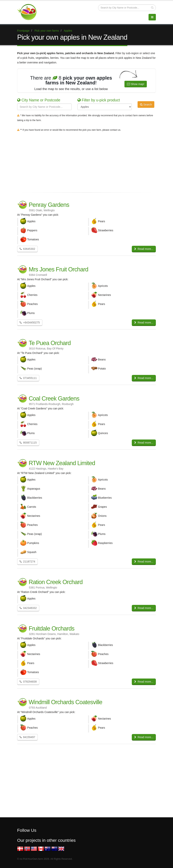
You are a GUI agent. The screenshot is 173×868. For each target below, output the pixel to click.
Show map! (136, 84)
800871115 (28, 443)
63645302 (27, 249)
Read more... (144, 249)
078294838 (28, 682)
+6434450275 (30, 322)
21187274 (27, 562)
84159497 (27, 737)
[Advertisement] (86, 161)
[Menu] (152, 17)
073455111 (28, 378)
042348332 (28, 608)
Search (146, 106)
